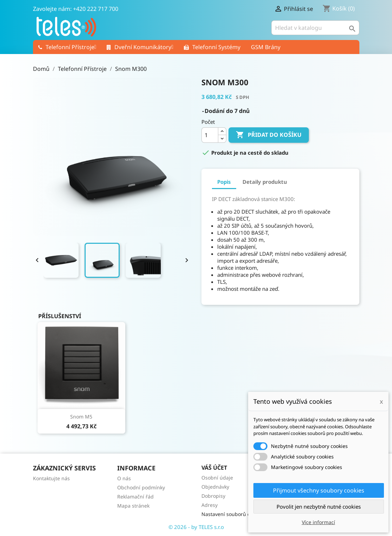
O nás (124, 478)
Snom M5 (81, 417)
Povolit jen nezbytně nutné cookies (319, 507)
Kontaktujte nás (51, 478)
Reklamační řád (135, 497)
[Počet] (210, 135)
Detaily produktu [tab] (265, 182)
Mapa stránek (133, 506)
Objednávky (215, 487)
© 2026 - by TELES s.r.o (196, 527)
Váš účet (214, 468)
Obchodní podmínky (141, 487)
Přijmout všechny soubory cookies (319, 490)
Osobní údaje (217, 478)
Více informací (318, 522)
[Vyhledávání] (315, 28)
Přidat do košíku (269, 135)
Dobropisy (213, 496)
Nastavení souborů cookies (233, 514)
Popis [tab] (224, 182)
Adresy (210, 505)
